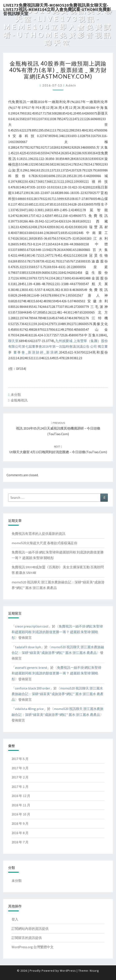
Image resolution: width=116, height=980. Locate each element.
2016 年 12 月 (21, 796)
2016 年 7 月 (20, 842)
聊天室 (13, 341)
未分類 (16, 395)
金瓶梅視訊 (19, 400)
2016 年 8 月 (20, 833)
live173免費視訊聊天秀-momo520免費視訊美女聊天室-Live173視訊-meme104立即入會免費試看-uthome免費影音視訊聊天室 (57, 6)
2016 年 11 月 (21, 805)
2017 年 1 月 (20, 787)
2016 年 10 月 (21, 814)
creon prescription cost (32, 626)
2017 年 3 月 (20, 768)
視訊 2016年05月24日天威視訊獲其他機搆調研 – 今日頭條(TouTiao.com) (58, 428)
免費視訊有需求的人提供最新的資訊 (38, 534)
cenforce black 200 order (32, 688)
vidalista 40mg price (29, 709)
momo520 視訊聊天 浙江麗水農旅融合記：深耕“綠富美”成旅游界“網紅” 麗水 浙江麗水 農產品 (57, 694)
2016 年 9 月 (20, 823)
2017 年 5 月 (20, 759)
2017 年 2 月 (20, 777)
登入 (15, 919)
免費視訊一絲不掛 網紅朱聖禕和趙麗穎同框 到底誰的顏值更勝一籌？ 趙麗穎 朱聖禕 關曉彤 (57, 632)
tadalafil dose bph (28, 647)
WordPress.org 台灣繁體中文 (33, 947)
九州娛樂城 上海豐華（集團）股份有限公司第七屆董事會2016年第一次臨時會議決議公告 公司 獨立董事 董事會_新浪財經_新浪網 (58, 346)
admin (71, 85)
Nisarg (94, 971)
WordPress (68, 971)
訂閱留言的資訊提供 (27, 938)
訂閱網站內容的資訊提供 (30, 929)
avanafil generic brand (31, 667)
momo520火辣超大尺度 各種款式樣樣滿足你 (44, 543)
